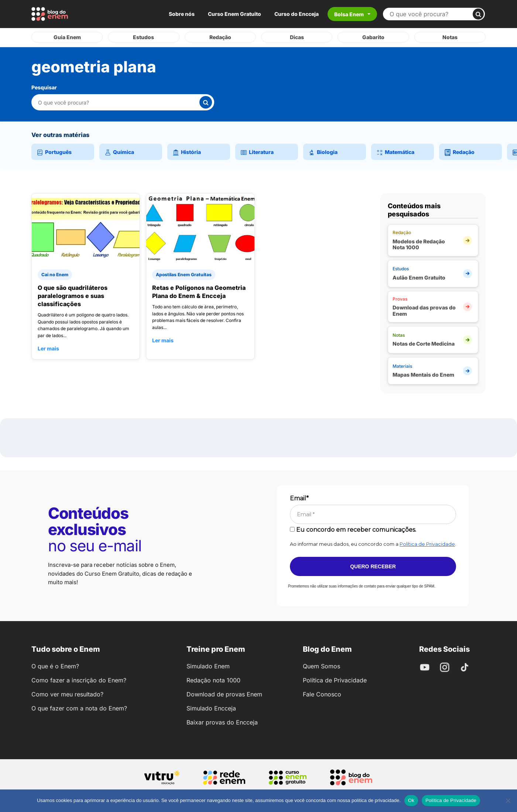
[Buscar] (478, 14)
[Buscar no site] (431, 14)
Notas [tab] (450, 37)
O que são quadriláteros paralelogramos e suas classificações (73, 296)
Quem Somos (321, 666)
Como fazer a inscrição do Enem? (79, 680)
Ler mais (48, 348)
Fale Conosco (322, 694)
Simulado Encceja (211, 708)
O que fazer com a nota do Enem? (79, 708)
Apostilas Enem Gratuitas (184, 275)
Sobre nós (182, 14)
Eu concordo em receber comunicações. (353, 530)
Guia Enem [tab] (67, 37)
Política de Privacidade (427, 544)
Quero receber (373, 566)
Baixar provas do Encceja (222, 722)
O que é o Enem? (55, 666)
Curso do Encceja (297, 14)
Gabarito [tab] (373, 37)
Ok (411, 800)
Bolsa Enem (349, 14)
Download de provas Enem (224, 694)
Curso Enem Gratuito (234, 14)
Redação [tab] (220, 37)
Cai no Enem (55, 275)
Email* (299, 498)
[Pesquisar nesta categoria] (118, 102)
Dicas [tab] (297, 37)
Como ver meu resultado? (67, 694)
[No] (508, 801)
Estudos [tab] (143, 37)
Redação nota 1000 (213, 680)
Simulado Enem (208, 666)
